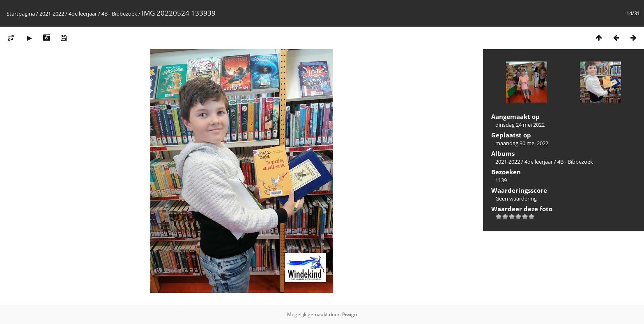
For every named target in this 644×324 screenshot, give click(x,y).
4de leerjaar (83, 14)
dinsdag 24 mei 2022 (520, 125)
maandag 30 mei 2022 (522, 143)
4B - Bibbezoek (119, 14)
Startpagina (21, 14)
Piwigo (350, 314)
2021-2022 (52, 14)
